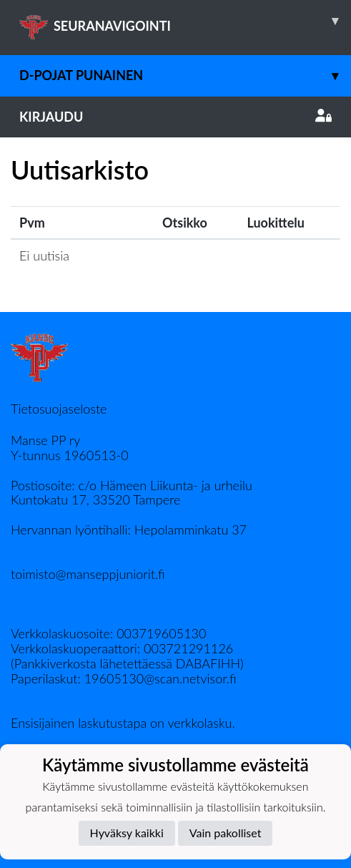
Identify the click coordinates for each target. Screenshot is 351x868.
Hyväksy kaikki (127, 833)
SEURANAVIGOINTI (185, 21)
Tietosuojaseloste (59, 409)
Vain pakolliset (226, 833)
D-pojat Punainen (185, 75)
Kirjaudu (175, 117)
